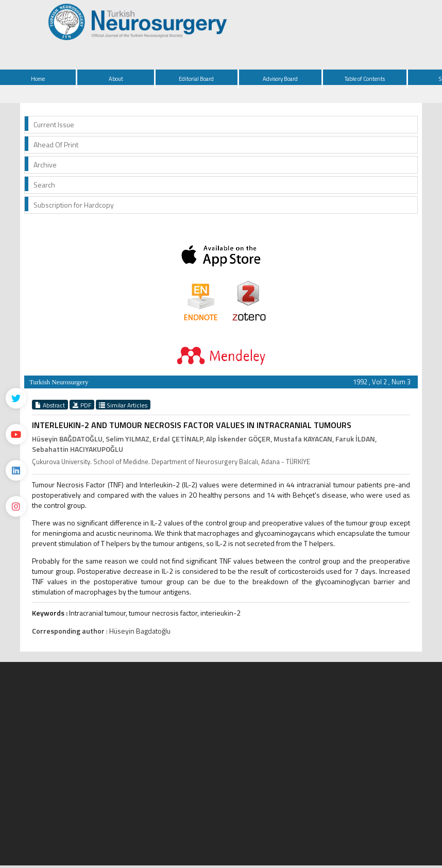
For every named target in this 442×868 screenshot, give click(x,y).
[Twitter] (16, 398)
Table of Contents (365, 79)
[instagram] (16, 506)
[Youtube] (16, 434)
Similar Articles (123, 405)
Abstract (50, 405)
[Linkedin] (16, 470)
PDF (82, 405)
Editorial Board (196, 79)
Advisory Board (280, 79)
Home (38, 79)
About (116, 79)
